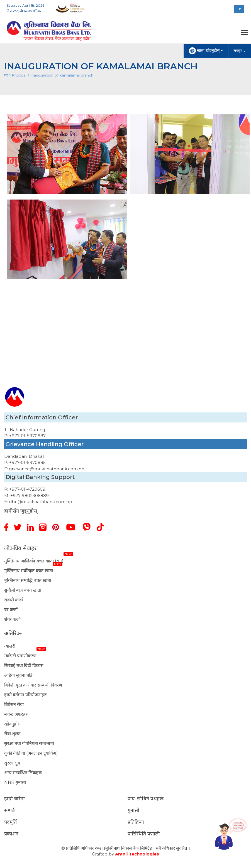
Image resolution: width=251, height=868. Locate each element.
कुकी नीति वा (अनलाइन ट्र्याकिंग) (31, 753)
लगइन (240, 51)
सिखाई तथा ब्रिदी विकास (24, 666)
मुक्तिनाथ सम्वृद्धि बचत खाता (28, 580)
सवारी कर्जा (14, 600)
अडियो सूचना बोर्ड (18, 675)
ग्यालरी (10, 646)
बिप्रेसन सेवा (14, 705)
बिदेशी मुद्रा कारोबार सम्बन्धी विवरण (33, 685)
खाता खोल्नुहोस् (206, 51)
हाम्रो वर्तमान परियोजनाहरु (25, 695)
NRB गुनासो (15, 782)
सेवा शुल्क (12, 734)
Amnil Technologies (137, 854)
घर (6, 75)
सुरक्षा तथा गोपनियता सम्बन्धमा (29, 743)
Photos (19, 75)
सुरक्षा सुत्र (12, 763)
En (239, 9)
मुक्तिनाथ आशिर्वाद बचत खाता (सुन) (34, 561)
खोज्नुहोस (12, 724)
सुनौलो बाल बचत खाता (23, 590)
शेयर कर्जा (12, 619)
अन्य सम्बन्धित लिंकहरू (23, 773)
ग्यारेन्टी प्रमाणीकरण (20, 656)
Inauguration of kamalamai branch (62, 75)
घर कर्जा (11, 610)
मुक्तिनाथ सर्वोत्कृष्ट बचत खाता (29, 571)
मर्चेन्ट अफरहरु (16, 714)
